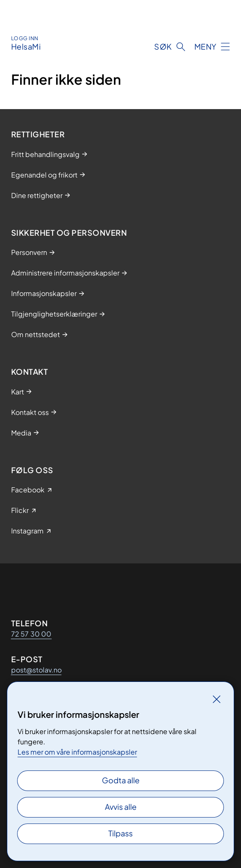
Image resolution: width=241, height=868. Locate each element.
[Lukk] (217, 699)
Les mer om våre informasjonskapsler (77, 752)
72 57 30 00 (31, 634)
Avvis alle (121, 807)
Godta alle (121, 780)
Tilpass (120, 833)
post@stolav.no (36, 670)
